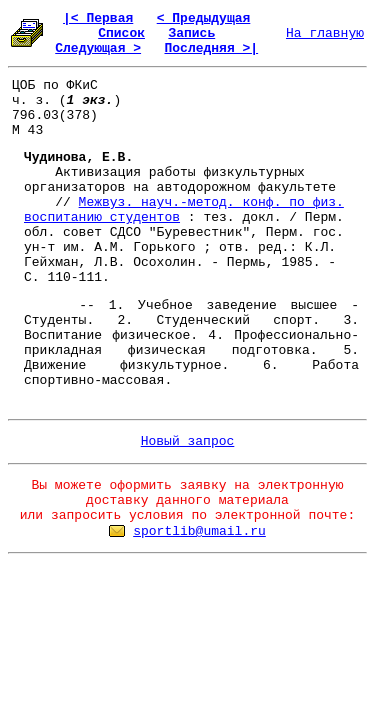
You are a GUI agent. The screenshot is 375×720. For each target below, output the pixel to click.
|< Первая (98, 18)
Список (121, 33)
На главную (325, 33)
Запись (191, 33)
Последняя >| (211, 48)
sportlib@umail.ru (199, 531)
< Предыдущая (204, 18)
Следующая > (98, 48)
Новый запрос (188, 441)
